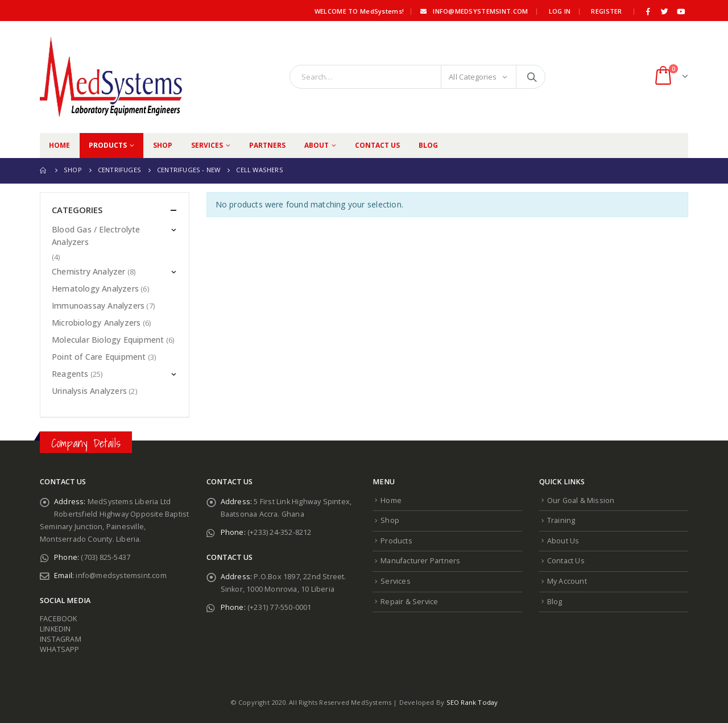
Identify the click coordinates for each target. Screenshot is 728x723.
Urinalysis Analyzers (89, 391)
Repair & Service (409, 602)
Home (59, 145)
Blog (428, 145)
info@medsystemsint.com (473, 11)
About (317, 145)
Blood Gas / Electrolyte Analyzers (96, 236)
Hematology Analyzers (95, 288)
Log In (560, 11)
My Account (567, 581)
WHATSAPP (60, 649)
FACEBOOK (59, 619)
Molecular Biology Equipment (108, 340)
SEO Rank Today (472, 702)
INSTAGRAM (61, 639)
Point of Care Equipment (99, 357)
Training (561, 520)
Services (207, 145)
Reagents (70, 374)
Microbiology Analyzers (96, 323)
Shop (163, 145)
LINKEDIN (55, 629)
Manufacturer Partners (420, 561)
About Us (563, 541)
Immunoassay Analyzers (98, 306)
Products (108, 145)
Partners (267, 145)
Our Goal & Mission (581, 500)
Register (606, 11)
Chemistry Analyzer (89, 271)
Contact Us (377, 145)
